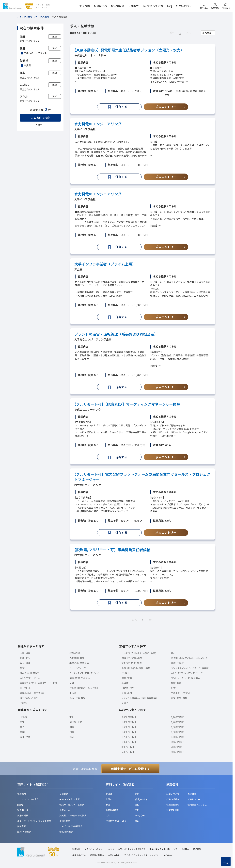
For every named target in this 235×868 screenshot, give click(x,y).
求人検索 (85, 6)
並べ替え (207, 33)
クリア (39, 125)
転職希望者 (100, 6)
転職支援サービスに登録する (130, 769)
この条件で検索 (40, 118)
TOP (226, 863)
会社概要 (133, 6)
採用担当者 (118, 6)
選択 (55, 36)
